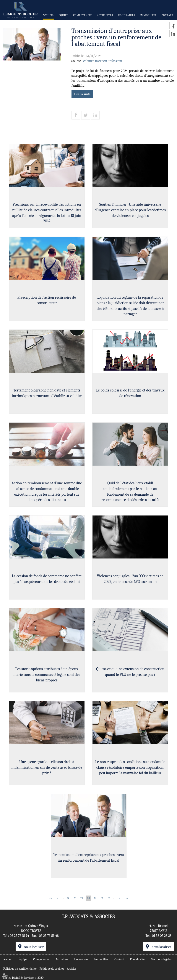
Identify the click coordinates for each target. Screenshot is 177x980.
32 (102, 898)
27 (68, 898)
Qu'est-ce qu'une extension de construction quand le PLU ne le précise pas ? (131, 672)
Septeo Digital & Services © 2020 (23, 978)
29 (82, 898)
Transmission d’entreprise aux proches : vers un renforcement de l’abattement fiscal (88, 858)
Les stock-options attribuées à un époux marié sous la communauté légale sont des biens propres (46, 675)
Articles (71, 968)
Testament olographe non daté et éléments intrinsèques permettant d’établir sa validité (46, 394)
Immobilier (148, 15)
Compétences (83, 15)
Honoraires (126, 15)
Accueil (48, 15)
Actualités (105, 15)
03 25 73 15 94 (19, 936)
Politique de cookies (52, 968)
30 (89, 898)
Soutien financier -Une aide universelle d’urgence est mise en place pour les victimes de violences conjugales (131, 210)
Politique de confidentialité (20, 968)
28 (75, 898)
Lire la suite (82, 94)
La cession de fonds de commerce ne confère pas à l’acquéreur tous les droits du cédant (46, 579)
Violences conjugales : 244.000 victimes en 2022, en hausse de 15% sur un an (131, 579)
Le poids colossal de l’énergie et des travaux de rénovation (131, 394)
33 (109, 898)
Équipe (64, 15)
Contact (167, 15)
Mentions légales (161, 959)
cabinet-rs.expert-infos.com (103, 61)
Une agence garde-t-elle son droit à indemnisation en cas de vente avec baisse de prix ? (46, 768)
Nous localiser (34, 947)
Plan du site (137, 959)
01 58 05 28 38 (162, 936)
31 (95, 898)
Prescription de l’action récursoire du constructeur (46, 301)
